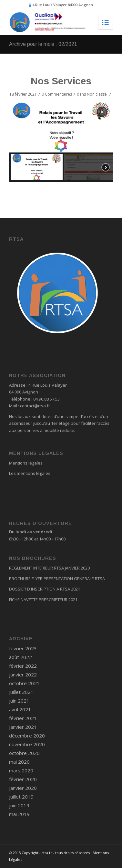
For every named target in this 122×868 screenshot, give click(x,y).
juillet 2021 (21, 692)
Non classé (97, 94)
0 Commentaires (57, 94)
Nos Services (61, 81)
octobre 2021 (24, 683)
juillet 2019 (21, 797)
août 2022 (20, 657)
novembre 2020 (27, 744)
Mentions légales (26, 463)
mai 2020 (19, 762)
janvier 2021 (23, 727)
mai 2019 (19, 814)
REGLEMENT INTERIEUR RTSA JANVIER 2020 (49, 568)
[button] (102, 112)
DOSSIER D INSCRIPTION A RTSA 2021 (45, 589)
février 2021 (23, 718)
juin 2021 (19, 701)
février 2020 (23, 779)
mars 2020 (21, 770)
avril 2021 (20, 709)
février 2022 (23, 666)
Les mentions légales (30, 473)
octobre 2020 (24, 753)
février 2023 (23, 648)
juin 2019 (19, 805)
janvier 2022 (23, 675)
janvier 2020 (23, 788)
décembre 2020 (27, 736)
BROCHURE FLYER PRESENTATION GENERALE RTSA (57, 579)
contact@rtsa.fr (35, 406)
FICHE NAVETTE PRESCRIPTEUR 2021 (43, 600)
